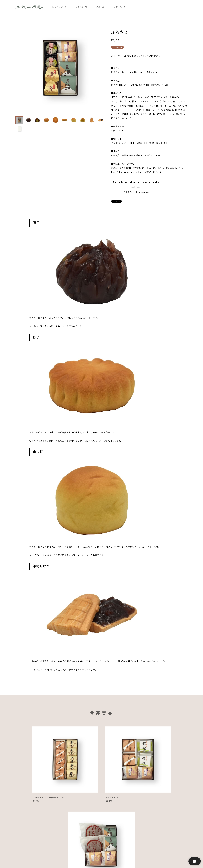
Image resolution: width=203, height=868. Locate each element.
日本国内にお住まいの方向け (136, 198)
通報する (140, 208)
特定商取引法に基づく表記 (63, 860)
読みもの (100, 7)
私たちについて (59, 7)
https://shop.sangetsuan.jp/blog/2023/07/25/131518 (137, 172)
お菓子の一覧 (81, 7)
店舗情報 (85, 860)
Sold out (136, 190)
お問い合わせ (119, 7)
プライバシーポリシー (36, 860)
